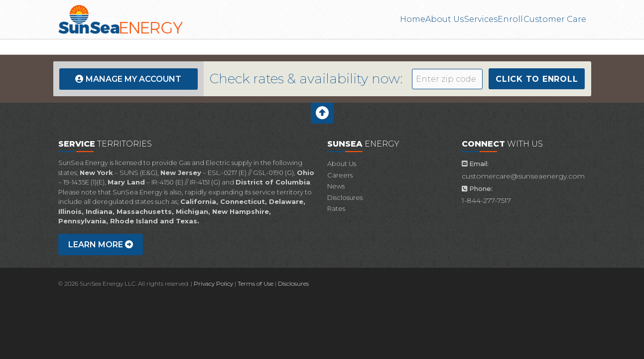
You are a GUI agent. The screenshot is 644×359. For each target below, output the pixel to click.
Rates (336, 208)
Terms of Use (256, 283)
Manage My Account (133, 79)
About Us (413, 19)
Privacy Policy (213, 283)
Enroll (501, 19)
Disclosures (345, 197)
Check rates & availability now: (306, 79)
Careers (340, 175)
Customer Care (555, 19)
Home (369, 19)
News (336, 186)
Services (461, 19)
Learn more (101, 245)
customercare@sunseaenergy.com (523, 176)
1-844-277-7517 (486, 200)
